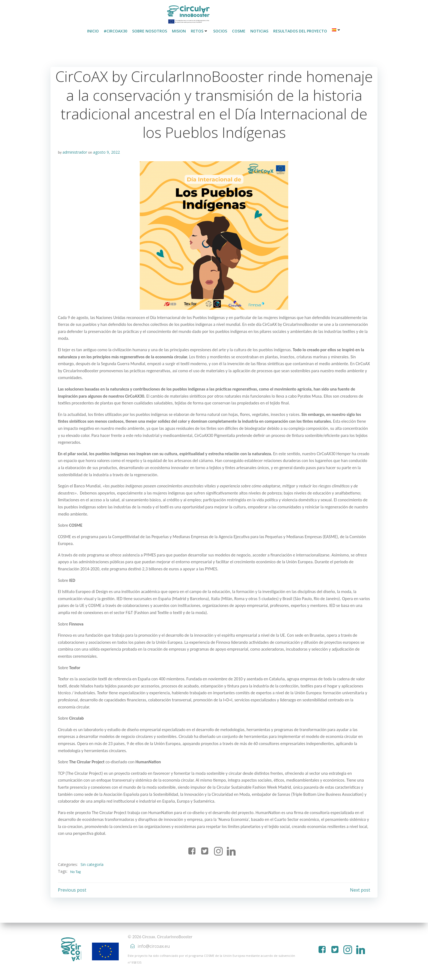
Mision (179, 30)
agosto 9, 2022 (106, 152)
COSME (239, 30)
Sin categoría (92, 864)
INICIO (93, 30)
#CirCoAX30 (115, 30)
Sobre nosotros (150, 30)
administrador (75, 152)
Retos (200, 30)
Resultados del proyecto (300, 30)
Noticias (259, 30)
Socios (220, 30)
